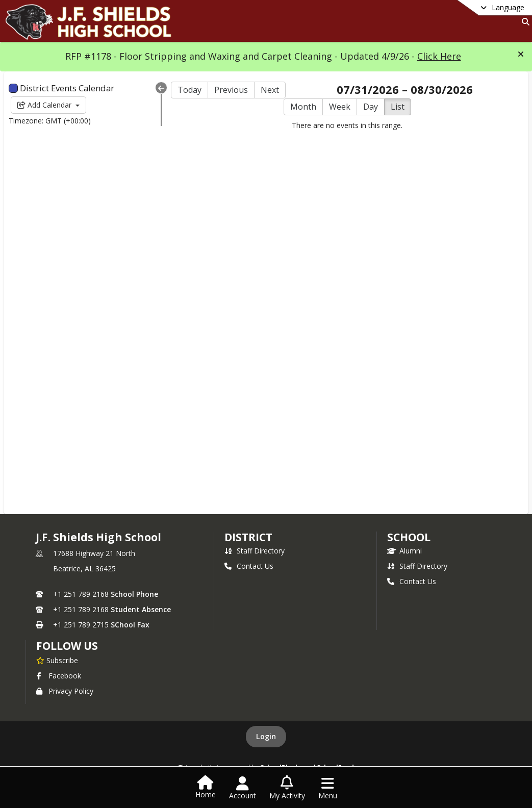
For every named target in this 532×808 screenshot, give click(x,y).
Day (371, 107)
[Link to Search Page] (524, 22)
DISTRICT (248, 537)
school (409, 537)
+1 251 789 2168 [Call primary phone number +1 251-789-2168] (81, 594)
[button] (521, 54)
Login (266, 736)
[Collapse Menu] (161, 88)
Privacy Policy (65, 691)
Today (189, 90)
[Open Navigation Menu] (328, 788)
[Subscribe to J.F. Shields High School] (57, 660)
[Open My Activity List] (287, 788)
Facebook (59, 676)
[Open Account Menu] (243, 788)
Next (270, 90)
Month (303, 107)
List (398, 107)
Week (340, 107)
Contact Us (249, 566)
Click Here (439, 56)
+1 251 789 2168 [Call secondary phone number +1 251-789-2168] (81, 609)
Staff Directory (255, 551)
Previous (231, 90)
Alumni (404, 551)
